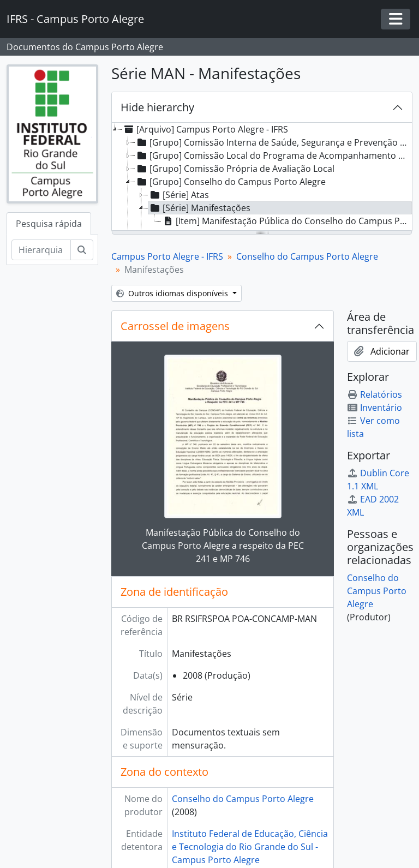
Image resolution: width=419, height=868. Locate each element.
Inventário (375, 408)
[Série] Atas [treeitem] (179, 195)
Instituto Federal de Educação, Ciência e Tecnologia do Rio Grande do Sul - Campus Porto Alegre (250, 847)
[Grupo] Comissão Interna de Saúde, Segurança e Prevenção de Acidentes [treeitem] (274, 142)
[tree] (262, 177)
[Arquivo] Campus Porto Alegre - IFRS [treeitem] (205, 129)
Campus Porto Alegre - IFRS (167, 256)
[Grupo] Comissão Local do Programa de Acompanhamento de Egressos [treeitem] (274, 155)
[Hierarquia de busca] (41, 250)
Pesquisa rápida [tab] (49, 224)
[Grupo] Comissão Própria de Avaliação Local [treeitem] (235, 169)
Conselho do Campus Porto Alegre (307, 256)
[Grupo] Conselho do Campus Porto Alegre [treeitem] (231, 182)
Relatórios (375, 394)
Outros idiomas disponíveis (173, 293)
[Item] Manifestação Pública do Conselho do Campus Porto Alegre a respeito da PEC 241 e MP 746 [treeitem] (287, 221)
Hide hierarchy (157, 107)
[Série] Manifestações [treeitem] (199, 208)
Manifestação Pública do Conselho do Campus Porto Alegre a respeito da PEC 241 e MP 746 (223, 546)
